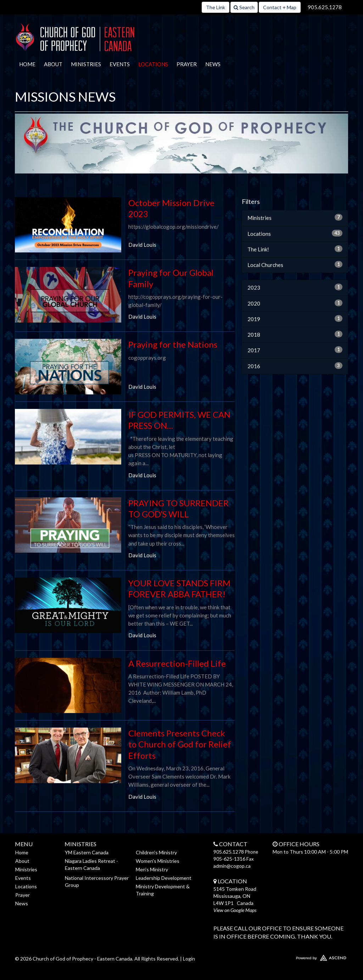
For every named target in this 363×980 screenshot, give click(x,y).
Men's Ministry (152, 869)
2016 (295, 366)
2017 (295, 350)
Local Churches (295, 264)
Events (120, 64)
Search (244, 7)
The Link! (295, 249)
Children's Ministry (156, 852)
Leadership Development (164, 878)
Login (189, 959)
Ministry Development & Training (163, 890)
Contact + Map (280, 7)
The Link (216, 7)
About (53, 64)
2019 (295, 319)
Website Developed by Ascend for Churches (309, 956)
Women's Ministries (158, 861)
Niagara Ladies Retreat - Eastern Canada (91, 864)
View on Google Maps (235, 910)
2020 (295, 303)
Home (27, 64)
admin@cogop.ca (232, 866)
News (213, 64)
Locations (153, 64)
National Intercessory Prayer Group (97, 881)
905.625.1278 (325, 7)
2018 (295, 334)
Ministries (86, 64)
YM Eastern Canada (87, 852)
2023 (295, 287)
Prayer (187, 64)
